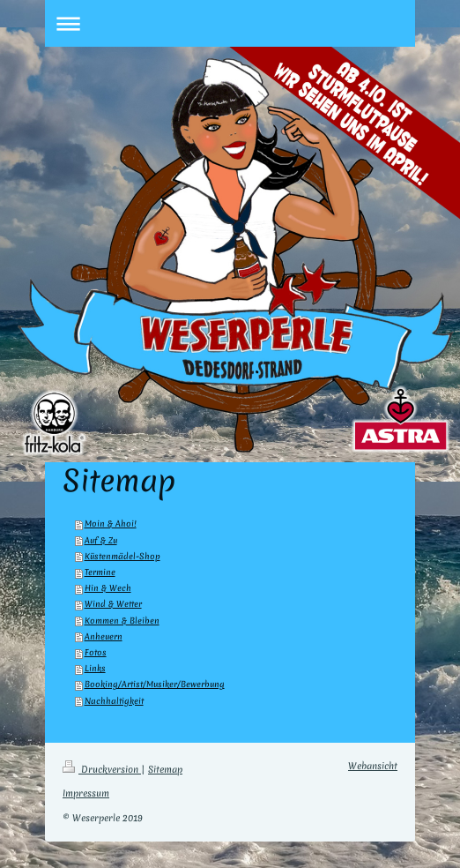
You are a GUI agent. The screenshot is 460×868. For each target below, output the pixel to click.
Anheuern (104, 636)
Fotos (96, 652)
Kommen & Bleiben (122, 621)
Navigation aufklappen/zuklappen (230, 23)
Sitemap (165, 769)
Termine (100, 572)
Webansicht (373, 766)
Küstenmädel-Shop (122, 556)
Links (95, 668)
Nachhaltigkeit (114, 701)
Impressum (86, 793)
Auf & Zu (101, 540)
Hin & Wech (108, 588)
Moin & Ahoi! (111, 524)
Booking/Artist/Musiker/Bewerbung (155, 684)
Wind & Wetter (113, 604)
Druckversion (102, 769)
